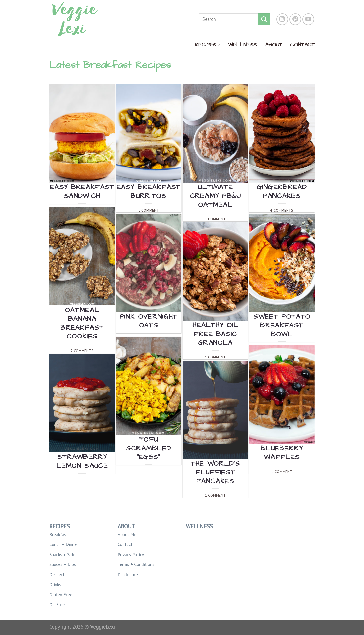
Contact (125, 544)
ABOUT (274, 45)
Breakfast (59, 534)
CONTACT (302, 45)
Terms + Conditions (136, 564)
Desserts (58, 574)
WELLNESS (243, 45)
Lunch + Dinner (64, 544)
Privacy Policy (131, 554)
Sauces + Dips (63, 564)
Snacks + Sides (63, 554)
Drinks (55, 585)
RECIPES (207, 45)
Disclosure (128, 574)
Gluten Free (61, 594)
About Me (127, 534)
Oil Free (57, 605)
